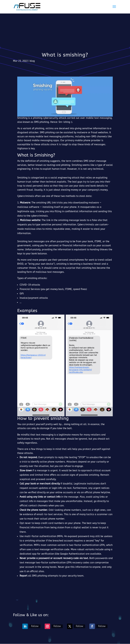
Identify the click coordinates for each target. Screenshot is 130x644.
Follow (35, 626)
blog (32, 61)
